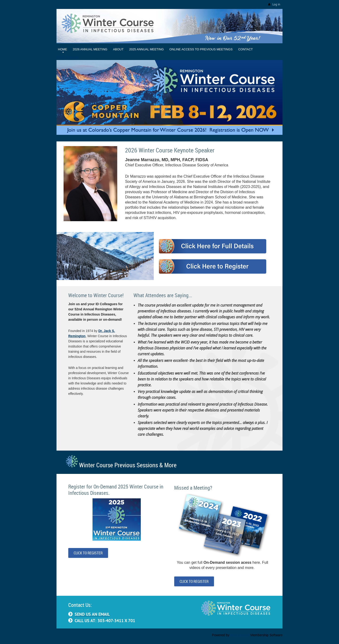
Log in (276, 4)
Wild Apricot (240, 635)
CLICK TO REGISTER (88, 553)
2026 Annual (68, 57)
